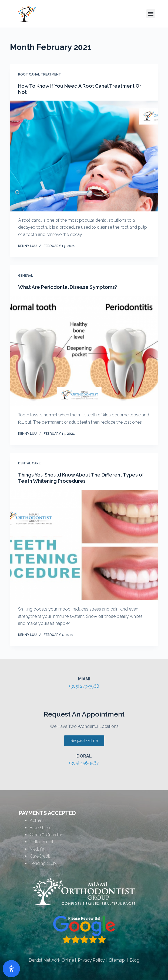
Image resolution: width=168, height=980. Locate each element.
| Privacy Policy (89, 960)
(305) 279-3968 (84, 686)
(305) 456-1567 (84, 763)
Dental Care (29, 463)
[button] (151, 14)
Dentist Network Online (51, 960)
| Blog (132, 960)
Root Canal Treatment (40, 74)
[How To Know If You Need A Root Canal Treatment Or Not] (84, 156)
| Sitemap (115, 960)
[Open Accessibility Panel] (11, 969)
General (26, 276)
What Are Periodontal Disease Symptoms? (68, 287)
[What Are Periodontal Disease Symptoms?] (84, 351)
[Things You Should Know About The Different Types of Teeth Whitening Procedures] (84, 545)
